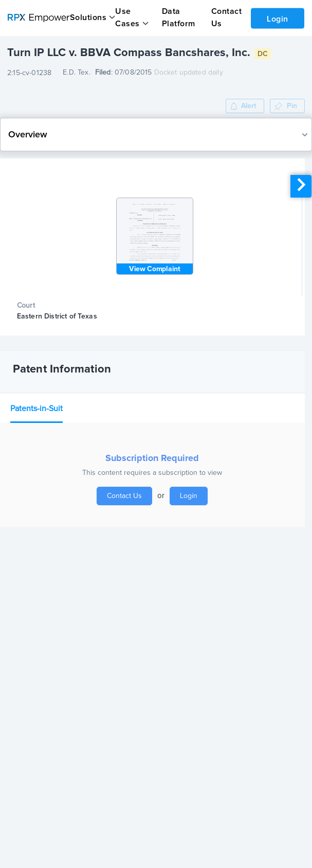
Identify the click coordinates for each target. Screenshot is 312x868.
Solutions (88, 17)
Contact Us (124, 496)
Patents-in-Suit (36, 409)
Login (278, 19)
